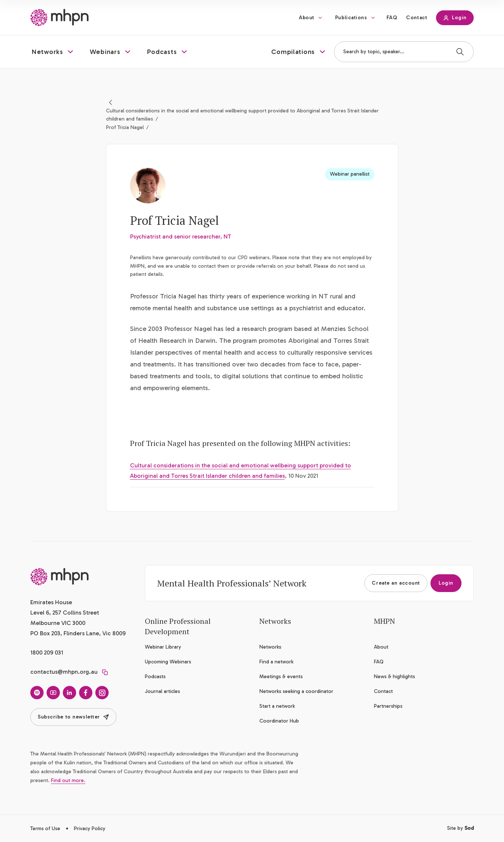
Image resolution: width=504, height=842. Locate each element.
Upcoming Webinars (168, 662)
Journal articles (162, 691)
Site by (460, 828)
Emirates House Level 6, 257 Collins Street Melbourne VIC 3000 (65, 613)
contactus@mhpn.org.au (64, 672)
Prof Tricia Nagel (125, 127)
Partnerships (388, 706)
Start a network (277, 706)
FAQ (392, 18)
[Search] (460, 52)
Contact (417, 18)
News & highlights (394, 677)
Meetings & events (281, 677)
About (307, 18)
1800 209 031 (47, 652)
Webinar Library (163, 647)
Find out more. (68, 780)
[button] (53, 52)
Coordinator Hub (279, 721)
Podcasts (155, 677)
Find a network (276, 662)
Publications (351, 18)
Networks (270, 647)
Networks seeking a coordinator (296, 691)
